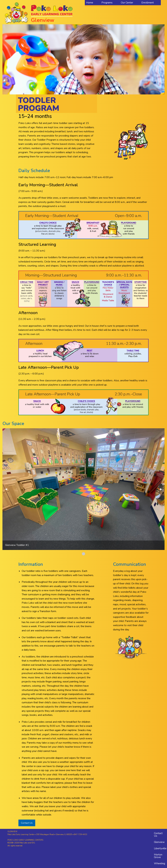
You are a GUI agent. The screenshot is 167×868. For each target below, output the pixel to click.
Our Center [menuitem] (127, 3)
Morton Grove (158, 856)
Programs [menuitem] (107, 3)
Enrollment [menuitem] (148, 3)
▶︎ (162, 489)
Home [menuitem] (90, 3)
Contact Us (27, 823)
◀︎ (7, 489)
